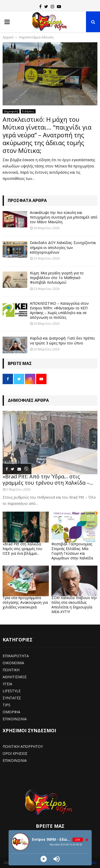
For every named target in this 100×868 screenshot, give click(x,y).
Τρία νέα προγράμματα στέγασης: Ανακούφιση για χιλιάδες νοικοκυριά (25, 602)
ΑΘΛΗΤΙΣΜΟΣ (15, 677)
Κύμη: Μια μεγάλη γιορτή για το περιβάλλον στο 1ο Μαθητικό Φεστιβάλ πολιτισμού (57, 278)
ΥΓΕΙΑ (7, 684)
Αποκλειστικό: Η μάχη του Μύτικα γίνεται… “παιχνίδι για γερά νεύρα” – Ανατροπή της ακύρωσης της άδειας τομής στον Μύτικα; (47, 135)
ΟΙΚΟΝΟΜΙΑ (13, 663)
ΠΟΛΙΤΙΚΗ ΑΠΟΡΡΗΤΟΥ (23, 746)
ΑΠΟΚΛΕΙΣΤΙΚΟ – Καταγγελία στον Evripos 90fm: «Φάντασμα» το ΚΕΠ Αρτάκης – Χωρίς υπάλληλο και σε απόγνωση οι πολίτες (59, 310)
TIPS (6, 705)
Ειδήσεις (28, 111)
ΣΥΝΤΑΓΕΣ (12, 698)
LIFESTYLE (12, 691)
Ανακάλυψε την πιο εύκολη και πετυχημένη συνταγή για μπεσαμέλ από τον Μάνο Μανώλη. (64, 217)
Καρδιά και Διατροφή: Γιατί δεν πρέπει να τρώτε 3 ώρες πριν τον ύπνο (62, 340)
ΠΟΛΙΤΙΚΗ (11, 670)
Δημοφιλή (11, 111)
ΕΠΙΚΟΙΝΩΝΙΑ (15, 719)
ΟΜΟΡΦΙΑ (11, 712)
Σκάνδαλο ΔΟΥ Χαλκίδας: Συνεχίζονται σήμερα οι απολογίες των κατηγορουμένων (63, 247)
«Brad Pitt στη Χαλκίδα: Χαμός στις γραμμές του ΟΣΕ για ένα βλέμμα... (22, 549)
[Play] (44, 859)
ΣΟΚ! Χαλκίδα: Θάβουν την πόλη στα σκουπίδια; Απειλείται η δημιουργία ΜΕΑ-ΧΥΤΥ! (74, 605)
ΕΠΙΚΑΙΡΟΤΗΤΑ (16, 656)
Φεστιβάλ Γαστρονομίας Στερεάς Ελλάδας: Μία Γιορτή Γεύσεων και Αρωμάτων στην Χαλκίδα (72, 551)
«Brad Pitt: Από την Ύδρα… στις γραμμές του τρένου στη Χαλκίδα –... (48, 480)
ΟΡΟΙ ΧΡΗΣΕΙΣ (15, 753)
